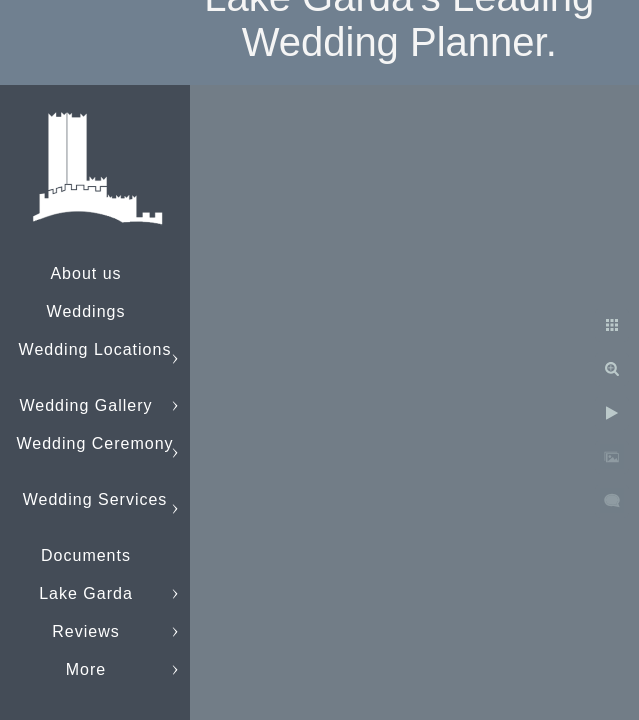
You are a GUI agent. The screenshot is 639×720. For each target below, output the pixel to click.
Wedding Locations (95, 349)
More (86, 669)
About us (85, 273)
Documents (86, 555)
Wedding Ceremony (94, 443)
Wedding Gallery (86, 405)
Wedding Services (95, 499)
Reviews (85, 631)
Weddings (86, 311)
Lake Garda (86, 593)
